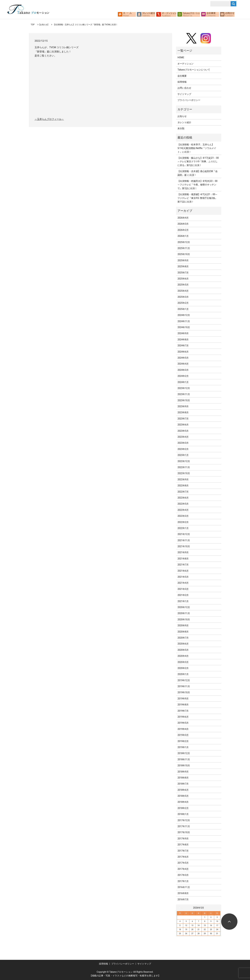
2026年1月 (183, 236)
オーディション (185, 64)
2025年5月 (183, 285)
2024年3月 (183, 370)
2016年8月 (183, 893)
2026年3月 (183, 224)
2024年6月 (183, 352)
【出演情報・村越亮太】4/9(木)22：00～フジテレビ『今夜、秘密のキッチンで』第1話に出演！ (197, 185)
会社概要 (182, 76)
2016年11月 (184, 887)
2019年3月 (183, 735)
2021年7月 (183, 565)
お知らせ (44, 25)
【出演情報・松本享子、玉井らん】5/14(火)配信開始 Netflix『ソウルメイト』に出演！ (197, 148)
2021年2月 (183, 595)
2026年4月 (183, 218)
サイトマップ (184, 94)
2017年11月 (184, 826)
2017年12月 (184, 820)
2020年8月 (183, 632)
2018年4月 (183, 802)
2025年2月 (183, 303)
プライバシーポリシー (189, 100)
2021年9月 (183, 552)
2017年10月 (184, 832)
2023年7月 (183, 419)
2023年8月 (183, 412)
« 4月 (181, 908)
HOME (181, 57)
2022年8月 (183, 486)
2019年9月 (183, 699)
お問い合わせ (184, 88)
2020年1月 (183, 674)
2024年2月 (183, 376)
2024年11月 (184, 321)
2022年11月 (184, 467)
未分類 (181, 128)
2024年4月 (183, 364)
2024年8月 (183, 340)
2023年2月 (183, 449)
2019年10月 (184, 692)
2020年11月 (184, 613)
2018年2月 (183, 808)
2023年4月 (183, 437)
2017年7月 (183, 851)
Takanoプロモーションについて (194, 70)
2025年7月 (183, 273)
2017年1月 (183, 881)
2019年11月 (184, 686)
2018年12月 (184, 753)
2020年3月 (183, 662)
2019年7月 (183, 711)
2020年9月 (183, 626)
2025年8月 (183, 266)
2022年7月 (183, 492)
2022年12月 (184, 461)
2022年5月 (183, 504)
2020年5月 (183, 650)
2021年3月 (183, 589)
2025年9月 (183, 260)
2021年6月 (183, 571)
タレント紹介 (184, 122)
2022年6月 (183, 498)
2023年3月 (183, 443)
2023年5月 (183, 431)
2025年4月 (183, 291)
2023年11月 (184, 394)
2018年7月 (183, 784)
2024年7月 (183, 346)
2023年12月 (184, 388)
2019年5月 (183, 723)
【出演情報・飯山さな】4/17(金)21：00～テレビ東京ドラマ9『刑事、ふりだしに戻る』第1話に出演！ (198, 162)
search (236, 14)
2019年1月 (183, 747)
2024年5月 (183, 358)
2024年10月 (184, 327)
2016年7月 (183, 899)
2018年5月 (183, 796)
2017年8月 (183, 845)
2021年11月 (184, 540)
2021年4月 (183, 583)
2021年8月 (183, 559)
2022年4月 (183, 510)
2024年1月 (183, 382)
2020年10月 (184, 619)
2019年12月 (184, 680)
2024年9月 (183, 333)
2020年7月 (183, 638)
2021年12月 (184, 534)
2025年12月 (184, 242)
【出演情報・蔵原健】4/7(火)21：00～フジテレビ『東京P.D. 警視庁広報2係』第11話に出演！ (197, 198)
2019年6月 (183, 717)
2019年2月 (183, 741)
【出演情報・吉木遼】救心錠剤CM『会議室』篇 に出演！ (197, 173)
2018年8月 (183, 778)
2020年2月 (183, 668)
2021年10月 (184, 546)
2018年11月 (184, 759)
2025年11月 (184, 248)
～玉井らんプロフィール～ (49, 119)
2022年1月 (183, 528)
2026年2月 (183, 230)
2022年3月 (183, 516)
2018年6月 (183, 790)
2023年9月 (183, 406)
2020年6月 (183, 644)
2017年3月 (183, 875)
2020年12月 (184, 607)
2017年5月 (183, 863)
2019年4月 (183, 729)
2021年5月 (183, 577)
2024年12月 (184, 315)
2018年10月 (184, 765)
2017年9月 (183, 839)
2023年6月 (183, 425)
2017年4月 (183, 869)
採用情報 (182, 82)
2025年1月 (183, 309)
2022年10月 (184, 473)
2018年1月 (183, 814)
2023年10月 (184, 400)
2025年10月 (184, 254)
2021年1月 (183, 601)
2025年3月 (183, 297)
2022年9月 (183, 480)
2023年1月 (183, 455)
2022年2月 (183, 522)
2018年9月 (183, 772)
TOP (33, 25)
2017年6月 (183, 857)
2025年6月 (183, 279)
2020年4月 (183, 656)
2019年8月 (183, 705)
